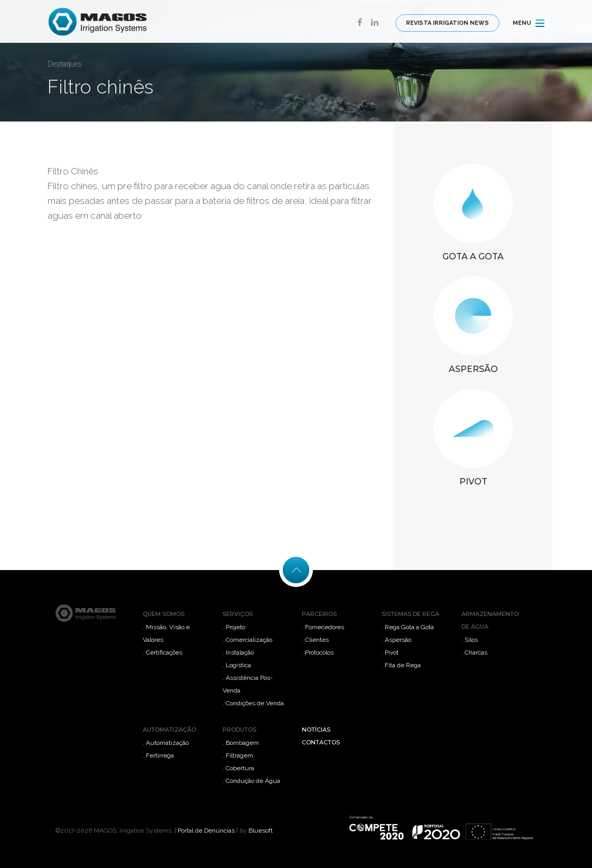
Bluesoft (261, 830)
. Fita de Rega (401, 665)
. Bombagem (241, 743)
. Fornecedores (323, 627)
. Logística (237, 665)
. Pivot (390, 652)
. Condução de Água (251, 781)
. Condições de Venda (253, 703)
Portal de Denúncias (206, 830)
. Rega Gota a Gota (408, 627)
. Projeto (234, 627)
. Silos (470, 640)
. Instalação (238, 652)
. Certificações (163, 652)
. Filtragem (238, 755)
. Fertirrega (158, 755)
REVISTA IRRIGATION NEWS (447, 23)
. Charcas (474, 652)
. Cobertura (238, 768)
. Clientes (315, 640)
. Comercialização (247, 640)
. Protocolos (318, 652)
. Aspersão (396, 640)
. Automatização (166, 743)
